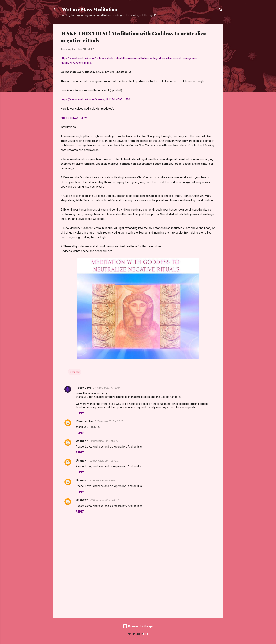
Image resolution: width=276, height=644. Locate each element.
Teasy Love (84, 388)
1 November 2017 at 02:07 (107, 388)
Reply (80, 413)
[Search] (221, 10)
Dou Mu (75, 372)
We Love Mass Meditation (90, 9)
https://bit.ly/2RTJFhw (74, 118)
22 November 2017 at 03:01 (105, 441)
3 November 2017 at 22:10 (109, 421)
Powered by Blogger (138, 626)
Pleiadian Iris (85, 421)
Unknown (82, 441)
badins (146, 634)
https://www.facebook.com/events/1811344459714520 (95, 99)
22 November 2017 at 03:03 (105, 500)
